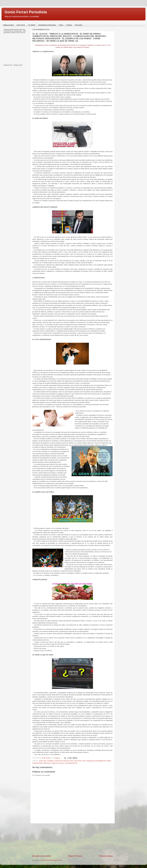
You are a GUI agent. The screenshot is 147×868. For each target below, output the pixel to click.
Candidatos (50, 761)
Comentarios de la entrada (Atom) (52, 860)
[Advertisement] (72, 839)
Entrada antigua (106, 856)
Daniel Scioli (58, 761)
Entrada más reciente (42, 856)
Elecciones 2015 (68, 761)
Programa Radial (38, 763)
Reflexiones (47, 763)
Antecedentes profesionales (47, 25)
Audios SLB (42, 761)
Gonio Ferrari (21, 25)
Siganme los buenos (58, 763)
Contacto (69, 25)
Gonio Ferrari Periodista (26, 12)
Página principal (9, 25)
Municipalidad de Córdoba (103, 761)
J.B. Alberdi (32, 25)
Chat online (79, 25)
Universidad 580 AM (71, 763)
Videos (61, 25)
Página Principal (75, 856)
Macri (85, 761)
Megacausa (91, 761)
